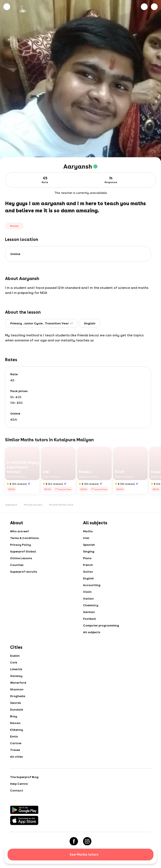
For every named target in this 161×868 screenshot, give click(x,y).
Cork (14, 662)
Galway (16, 676)
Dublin (15, 656)
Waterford (18, 683)
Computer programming (101, 625)
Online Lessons (21, 558)
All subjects (92, 632)
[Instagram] (87, 841)
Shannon (17, 689)
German (89, 612)
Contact (17, 790)
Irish (86, 538)
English (88, 578)
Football (90, 619)
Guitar (88, 572)
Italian (88, 598)
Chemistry (91, 605)
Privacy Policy (21, 545)
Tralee (15, 750)
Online (15, 254)
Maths (88, 531)
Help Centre (19, 784)
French (88, 565)
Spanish (89, 545)
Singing (89, 551)
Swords (16, 703)
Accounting (92, 585)
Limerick (16, 669)
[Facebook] (74, 841)
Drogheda (18, 696)
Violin (87, 592)
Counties (17, 565)
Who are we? (19, 531)
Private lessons (33, 505)
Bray (14, 716)
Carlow (16, 743)
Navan (15, 723)
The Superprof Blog (24, 777)
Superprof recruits (24, 572)
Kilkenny (17, 730)
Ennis (14, 736)
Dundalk (17, 709)
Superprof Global (23, 551)
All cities (16, 757)
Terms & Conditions (24, 538)
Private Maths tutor (61, 505)
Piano (87, 558)
